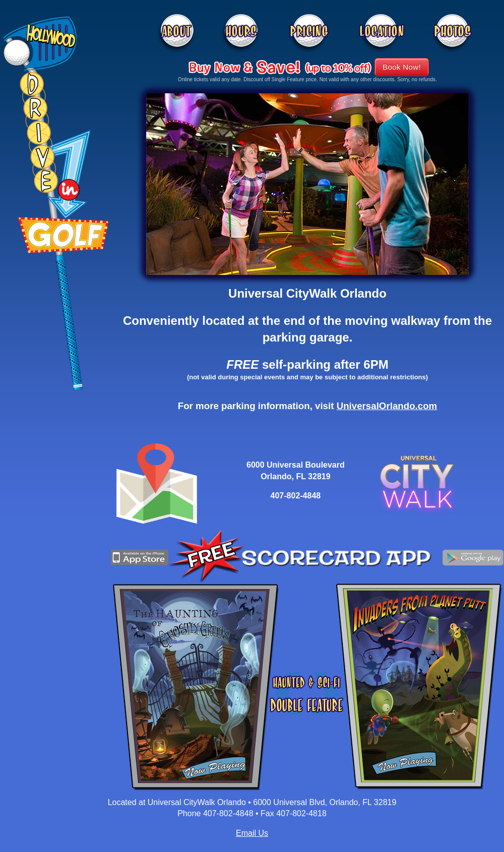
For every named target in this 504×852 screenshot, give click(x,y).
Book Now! (402, 67)
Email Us (252, 833)
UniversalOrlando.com (387, 406)
